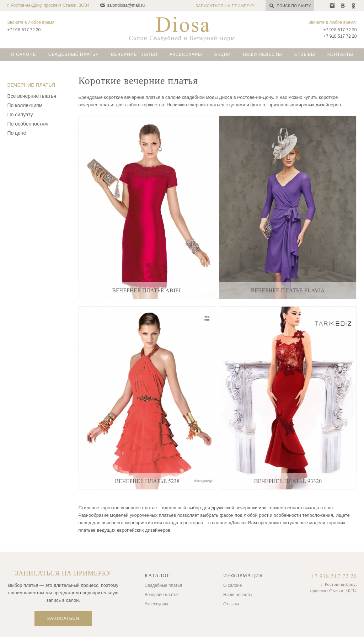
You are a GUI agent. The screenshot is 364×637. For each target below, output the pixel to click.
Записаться (63, 619)
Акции (223, 54)
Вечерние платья (134, 54)
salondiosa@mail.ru (126, 5)
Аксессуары (186, 54)
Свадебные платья (74, 54)
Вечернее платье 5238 (147, 481)
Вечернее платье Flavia (288, 291)
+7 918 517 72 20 (24, 30)
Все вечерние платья (31, 96)
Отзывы (305, 54)
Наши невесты (263, 54)
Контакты (340, 54)
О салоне (23, 54)
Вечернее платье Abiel (147, 291)
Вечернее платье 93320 (288, 481)
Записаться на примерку (225, 6)
